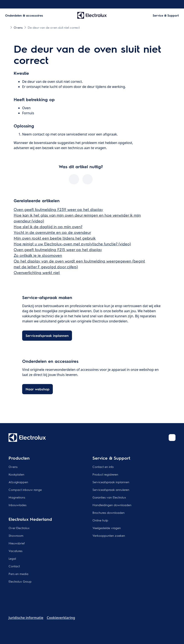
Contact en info (103, 467)
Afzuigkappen (18, 482)
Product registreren (105, 474)
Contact (14, 566)
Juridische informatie (26, 618)
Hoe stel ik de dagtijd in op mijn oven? (48, 227)
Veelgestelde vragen (107, 528)
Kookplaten (16, 474)
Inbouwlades (17, 505)
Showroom (16, 535)
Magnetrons (17, 497)
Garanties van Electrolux (109, 497)
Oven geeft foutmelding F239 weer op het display (58, 209)
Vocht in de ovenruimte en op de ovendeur (52, 232)
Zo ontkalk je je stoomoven (38, 255)
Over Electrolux (19, 528)
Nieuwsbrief (17, 543)
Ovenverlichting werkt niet (37, 272)
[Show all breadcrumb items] (7, 27)
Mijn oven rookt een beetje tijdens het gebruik (55, 238)
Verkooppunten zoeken (109, 535)
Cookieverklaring (61, 618)
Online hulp (100, 520)
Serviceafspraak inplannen (111, 482)
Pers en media (18, 574)
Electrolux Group (20, 581)
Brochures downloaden (109, 513)
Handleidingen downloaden (112, 505)
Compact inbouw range (25, 490)
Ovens (13, 467)
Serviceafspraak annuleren (111, 490)
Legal (12, 558)
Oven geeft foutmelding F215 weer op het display (58, 249)
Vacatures (15, 551)
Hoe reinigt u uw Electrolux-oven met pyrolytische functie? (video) (72, 244)
